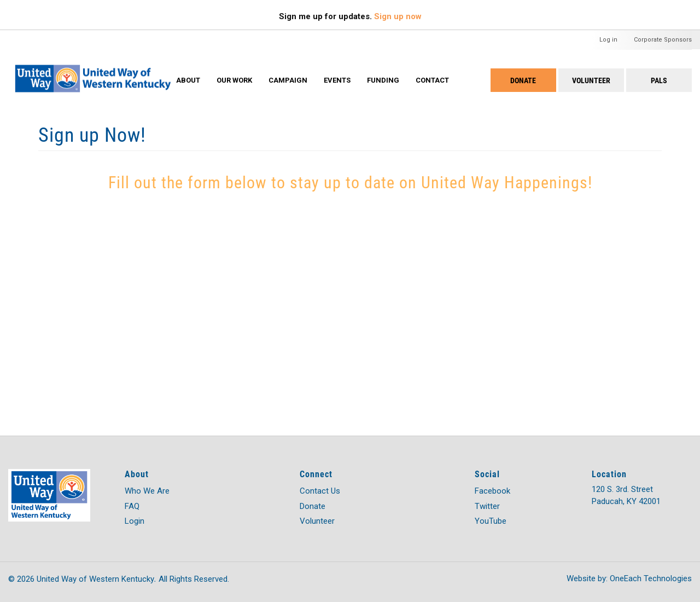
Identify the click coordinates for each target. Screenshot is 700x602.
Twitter (487, 506)
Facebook (492, 491)
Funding (383, 80)
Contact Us (320, 491)
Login (135, 521)
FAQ (132, 506)
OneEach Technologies (651, 578)
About (188, 80)
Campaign (288, 80)
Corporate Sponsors (663, 40)
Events (337, 80)
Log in (608, 40)
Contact (432, 80)
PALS (659, 80)
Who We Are (147, 491)
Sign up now (398, 16)
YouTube (491, 521)
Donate (523, 80)
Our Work (234, 80)
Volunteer (591, 80)
